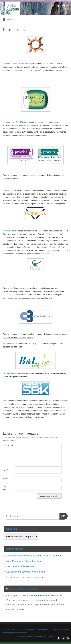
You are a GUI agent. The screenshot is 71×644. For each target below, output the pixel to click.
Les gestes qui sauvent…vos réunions (26, 572)
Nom (5, 470)
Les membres (42, 630)
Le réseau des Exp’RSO (13, 122)
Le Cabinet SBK (10, 373)
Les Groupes (17, 630)
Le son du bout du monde (23, 589)
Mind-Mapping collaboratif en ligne (24, 561)
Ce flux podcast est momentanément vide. (28, 595)
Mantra (40, 636)
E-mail (5, 480)
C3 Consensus (14, 295)
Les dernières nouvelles (60, 630)
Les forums (30, 630)
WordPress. (49, 636)
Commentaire (6, 447)
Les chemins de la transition (21, 566)
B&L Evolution (9, 344)
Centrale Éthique (10, 231)
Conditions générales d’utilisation (14, 633)
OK (62, 516)
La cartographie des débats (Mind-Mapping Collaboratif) (35, 556)
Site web (5, 488)
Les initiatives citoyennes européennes (26, 577)
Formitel (6, 191)
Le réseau (5, 630)
